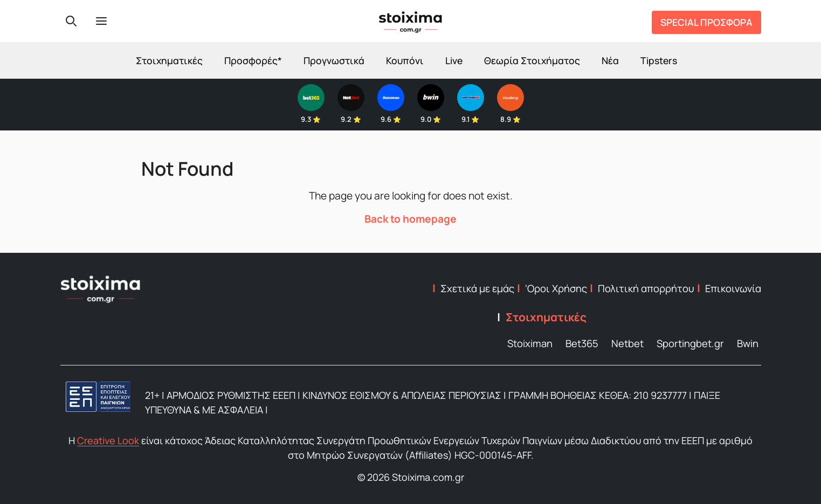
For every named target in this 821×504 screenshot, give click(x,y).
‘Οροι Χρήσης (556, 288)
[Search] (71, 21)
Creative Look (108, 440)
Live (454, 60)
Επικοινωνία (733, 288)
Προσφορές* (253, 60)
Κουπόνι (405, 60)
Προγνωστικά (334, 60)
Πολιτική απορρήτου (646, 288)
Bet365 (582, 343)
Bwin (748, 343)
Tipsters (659, 60)
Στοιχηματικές (169, 60)
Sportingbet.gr (690, 343)
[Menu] (101, 21)
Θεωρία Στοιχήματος (532, 60)
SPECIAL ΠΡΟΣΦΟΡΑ (706, 22)
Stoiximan (530, 343)
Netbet (627, 343)
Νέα (610, 60)
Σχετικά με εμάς (477, 288)
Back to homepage (410, 219)
